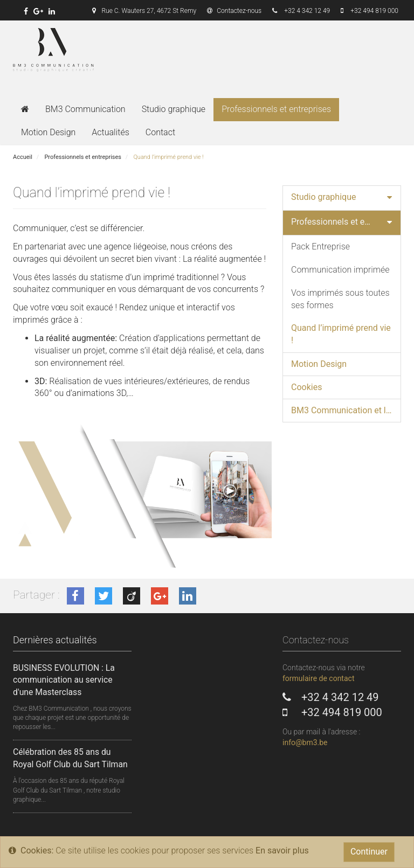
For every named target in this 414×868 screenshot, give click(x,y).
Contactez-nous (234, 11)
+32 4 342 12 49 (307, 11)
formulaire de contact (318, 678)
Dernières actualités (55, 640)
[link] (26, 11)
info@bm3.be (305, 742)
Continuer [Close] (369, 852)
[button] (389, 198)
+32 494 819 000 (374, 11)
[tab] (342, 198)
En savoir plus (282, 850)
